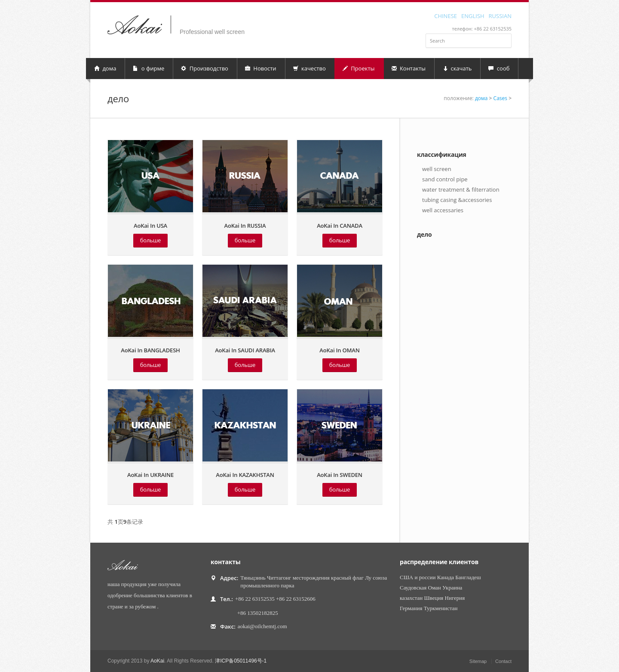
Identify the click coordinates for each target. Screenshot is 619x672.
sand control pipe (445, 179)
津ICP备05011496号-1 (241, 661)
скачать (457, 68)
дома (105, 68)
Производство (205, 68)
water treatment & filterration (461, 189)
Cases (500, 98)
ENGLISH (473, 15)
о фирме (149, 68)
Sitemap (478, 661)
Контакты (409, 68)
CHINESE (446, 15)
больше (150, 240)
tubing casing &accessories (457, 200)
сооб (499, 68)
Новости (261, 68)
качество (309, 68)
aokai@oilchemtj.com (262, 626)
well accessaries (443, 210)
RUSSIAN (500, 15)
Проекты (359, 68)
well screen (437, 169)
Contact (503, 661)
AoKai (157, 661)
